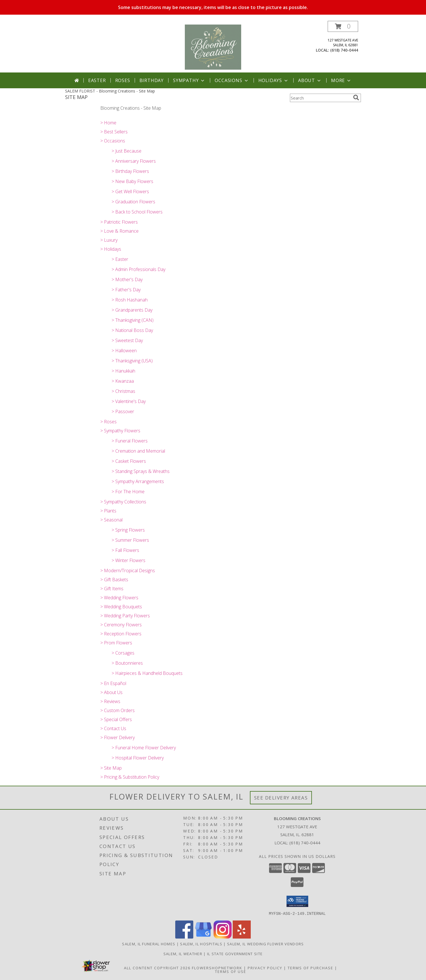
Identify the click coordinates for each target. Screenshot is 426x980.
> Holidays (111, 249)
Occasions (232, 80)
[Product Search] (320, 98)
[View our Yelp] (242, 937)
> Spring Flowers (128, 530)
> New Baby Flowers (132, 181)
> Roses (108, 422)
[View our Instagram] (223, 937)
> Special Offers (116, 719)
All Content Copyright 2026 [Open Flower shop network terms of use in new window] (157, 968)
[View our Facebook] (184, 937)
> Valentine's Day (129, 401)
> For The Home (128, 492)
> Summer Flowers (130, 540)
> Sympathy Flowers (120, 431)
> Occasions (113, 141)
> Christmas (123, 391)
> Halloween (124, 351)
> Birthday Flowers (130, 171)
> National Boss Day (132, 330)
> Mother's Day (127, 279)
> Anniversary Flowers (134, 161)
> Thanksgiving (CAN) (133, 320)
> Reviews (110, 701)
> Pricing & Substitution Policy (130, 777)
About (310, 80)
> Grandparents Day (132, 310)
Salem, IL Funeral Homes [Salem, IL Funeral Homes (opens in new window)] (149, 944)
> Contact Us (113, 728)
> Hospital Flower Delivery (138, 758)
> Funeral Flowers (130, 441)
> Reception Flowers (121, 634)
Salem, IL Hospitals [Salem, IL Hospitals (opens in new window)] (201, 944)
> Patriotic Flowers (119, 222)
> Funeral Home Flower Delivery (144, 748)
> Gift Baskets (114, 580)
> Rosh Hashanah (130, 300)
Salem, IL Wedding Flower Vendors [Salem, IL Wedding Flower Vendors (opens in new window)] (266, 944)
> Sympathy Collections (123, 502)
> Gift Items (112, 589)
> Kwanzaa (123, 381)
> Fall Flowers (125, 550)
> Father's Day (126, 290)
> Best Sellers (114, 132)
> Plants (108, 511)
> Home (108, 123)
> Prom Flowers (116, 643)
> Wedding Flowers (119, 598)
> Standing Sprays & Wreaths (141, 471)
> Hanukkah (123, 371)
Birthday (152, 80)
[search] (356, 98)
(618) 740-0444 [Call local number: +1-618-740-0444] (344, 50)
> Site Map (111, 768)
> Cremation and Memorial (138, 451)
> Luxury (109, 240)
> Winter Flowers (128, 560)
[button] (343, 26)
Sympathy (189, 80)
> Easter (120, 259)
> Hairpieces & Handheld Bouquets (147, 673)
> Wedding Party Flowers (125, 616)
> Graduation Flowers (133, 202)
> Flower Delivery (117, 737)
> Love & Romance (119, 231)
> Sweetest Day (127, 340)
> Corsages (123, 653)
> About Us (111, 692)
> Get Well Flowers (130, 191)
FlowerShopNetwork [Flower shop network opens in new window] (217, 968)
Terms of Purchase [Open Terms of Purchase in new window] (310, 968)
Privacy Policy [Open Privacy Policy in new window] (265, 968)
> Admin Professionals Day (138, 269)
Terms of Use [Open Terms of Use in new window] (231, 971)
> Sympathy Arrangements (138, 481)
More (341, 80)
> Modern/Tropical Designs (128, 571)
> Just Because (127, 151)
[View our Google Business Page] (203, 937)
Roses (123, 80)
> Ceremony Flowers (121, 625)
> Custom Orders (117, 710)
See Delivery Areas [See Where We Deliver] (281, 798)
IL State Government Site (235, 953)
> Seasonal (111, 520)
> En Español (113, 683)
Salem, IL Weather (183, 953)
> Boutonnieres (127, 663)
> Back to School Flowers (137, 212)
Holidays (274, 80)
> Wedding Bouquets (121, 607)
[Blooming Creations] (213, 47)
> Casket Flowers (129, 461)
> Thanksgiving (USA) (132, 361)
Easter (97, 80)
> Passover (123, 411)
